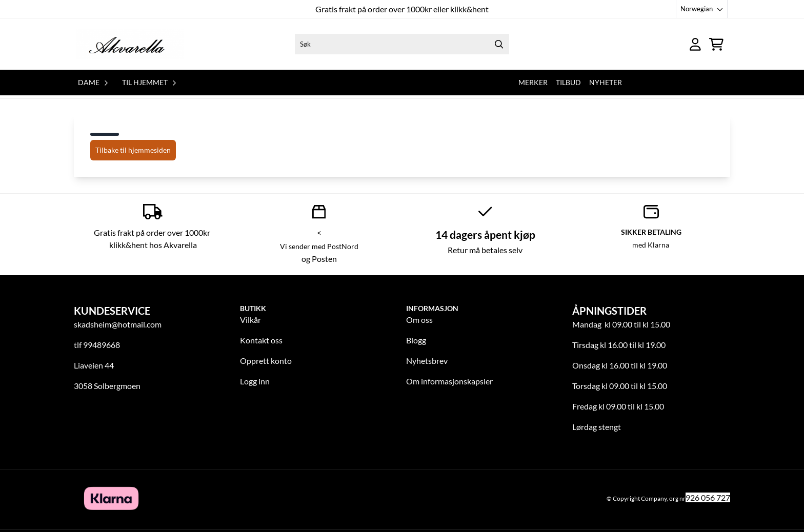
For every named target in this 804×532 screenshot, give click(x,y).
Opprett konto (266, 361)
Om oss (419, 320)
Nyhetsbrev (427, 361)
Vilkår (250, 320)
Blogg (416, 340)
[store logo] (130, 44)
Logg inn (255, 381)
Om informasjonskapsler (449, 381)
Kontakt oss (261, 340)
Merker (533, 82)
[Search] (499, 44)
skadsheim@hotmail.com (118, 324)
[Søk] (402, 44)
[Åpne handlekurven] (716, 44)
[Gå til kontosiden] (695, 44)
